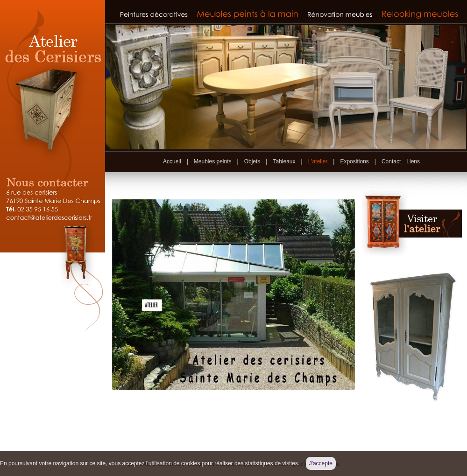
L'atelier (318, 161)
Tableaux (284, 161)
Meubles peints (213, 161)
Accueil (172, 161)
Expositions (354, 161)
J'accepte (321, 463)
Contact (391, 161)
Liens (413, 161)
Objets (252, 161)
